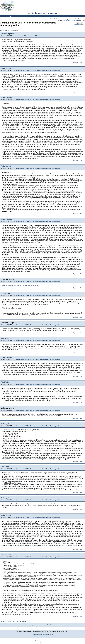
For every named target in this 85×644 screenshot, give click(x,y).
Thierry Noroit (6, 338)
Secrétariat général (11, 28)
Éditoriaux (51, 16)
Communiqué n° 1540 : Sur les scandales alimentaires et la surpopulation (35, 36)
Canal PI (30, 16)
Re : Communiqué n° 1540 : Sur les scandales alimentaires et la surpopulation (37, 70)
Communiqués (36, 16)
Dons (69, 16)
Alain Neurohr (6, 68)
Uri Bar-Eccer (6, 293)
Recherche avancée (78, 25)
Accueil (3, 16)
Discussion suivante (6, 621)
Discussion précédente (19, 621)
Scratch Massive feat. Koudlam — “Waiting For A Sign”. (20, 285)
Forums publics (10, 16)
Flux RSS (50, 625)
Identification (67, 20)
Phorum (48, 641)
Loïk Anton (5, 467)
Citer (81, 63)
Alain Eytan (5, 424)
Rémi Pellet (5, 382)
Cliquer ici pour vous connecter (42, 635)
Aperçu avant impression (39, 625)
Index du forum (4, 31)
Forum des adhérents (21, 16)
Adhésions (64, 16)
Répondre (76, 63)
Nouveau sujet (14, 31)
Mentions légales (39, 642)
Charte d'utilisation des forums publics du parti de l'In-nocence (67, 19)
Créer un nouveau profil (78, 20)
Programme (44, 16)
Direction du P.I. (46, 642)
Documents (57, 16)
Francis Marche (6, 98)
